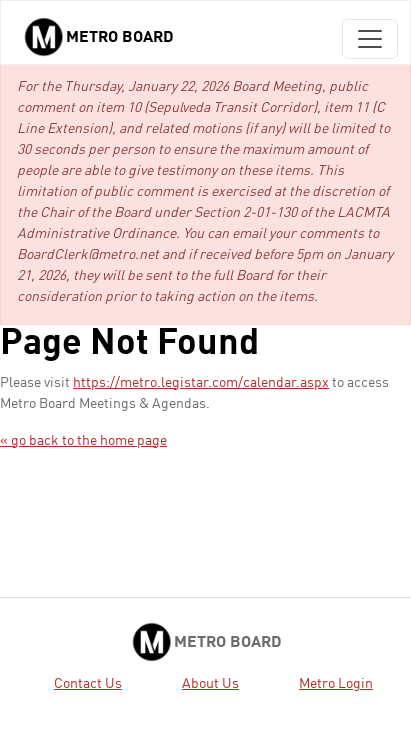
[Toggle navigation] (370, 39)
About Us (210, 684)
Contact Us (88, 684)
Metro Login (336, 684)
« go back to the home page (83, 441)
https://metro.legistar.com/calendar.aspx (201, 383)
